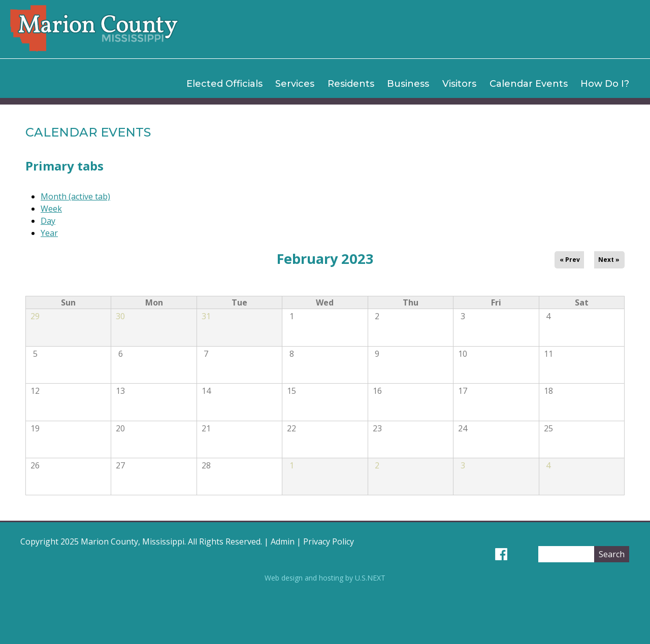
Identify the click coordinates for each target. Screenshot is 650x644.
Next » (609, 260)
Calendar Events (529, 84)
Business (408, 84)
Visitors (459, 84)
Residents (351, 84)
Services (295, 84)
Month (75, 196)
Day (48, 221)
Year (49, 233)
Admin (283, 541)
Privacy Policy (329, 541)
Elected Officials (224, 84)
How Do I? (605, 84)
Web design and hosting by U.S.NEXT (325, 578)
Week (51, 209)
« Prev (570, 260)
